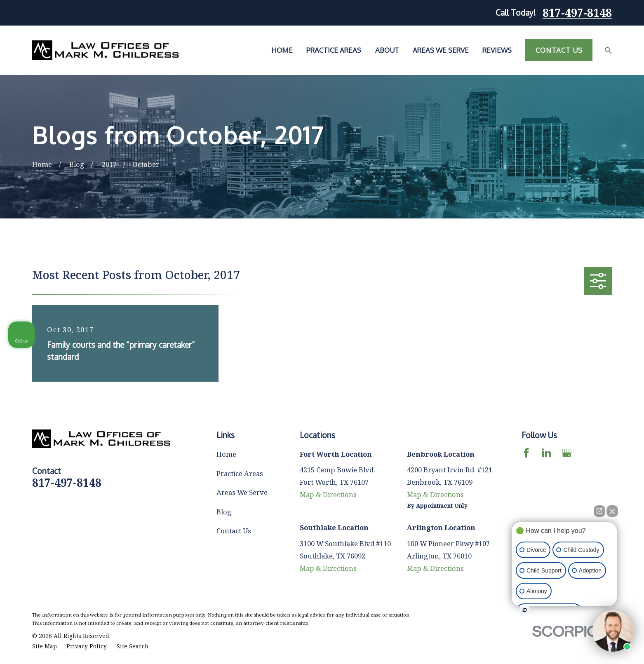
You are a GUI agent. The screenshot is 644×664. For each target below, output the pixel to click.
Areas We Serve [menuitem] (441, 50)
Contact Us (559, 50)
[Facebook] (526, 453)
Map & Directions (328, 494)
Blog (224, 512)
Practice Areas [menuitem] (334, 50)
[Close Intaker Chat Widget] (612, 511)
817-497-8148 (577, 13)
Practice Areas (240, 473)
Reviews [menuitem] (497, 50)
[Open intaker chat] (525, 610)
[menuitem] (45, 646)
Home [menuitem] (282, 50)
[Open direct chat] (599, 511)
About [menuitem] (387, 50)
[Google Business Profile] (567, 453)
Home (226, 454)
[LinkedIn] (546, 453)
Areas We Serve (242, 492)
